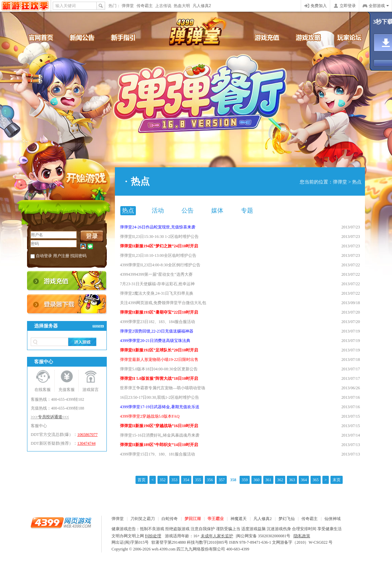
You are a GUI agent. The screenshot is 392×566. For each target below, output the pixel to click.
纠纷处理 (153, 536)
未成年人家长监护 (217, 536)
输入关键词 (66, 6)
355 (198, 480)
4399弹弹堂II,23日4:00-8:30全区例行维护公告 (160, 265)
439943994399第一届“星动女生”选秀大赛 (156, 274)
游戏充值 (264, 37)
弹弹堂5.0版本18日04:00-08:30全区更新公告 (159, 369)
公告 (188, 211)
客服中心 (39, 426)
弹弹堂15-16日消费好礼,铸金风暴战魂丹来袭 (160, 435)
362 (280, 480)
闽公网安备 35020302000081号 (263, 536)
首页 (142, 480)
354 (186, 480)
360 (256, 480)
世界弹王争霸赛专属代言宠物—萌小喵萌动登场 (163, 388)
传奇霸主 (145, 6)
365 (316, 480)
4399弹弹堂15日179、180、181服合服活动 (157, 454)
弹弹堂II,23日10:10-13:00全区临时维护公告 (158, 255)
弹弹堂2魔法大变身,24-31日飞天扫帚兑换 (157, 293)
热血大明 (182, 6)
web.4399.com (164, 549)
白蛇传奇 (170, 519)
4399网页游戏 (25, 6)
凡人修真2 (202, 6)
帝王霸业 (216, 519)
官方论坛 (345, 37)
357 (222, 480)
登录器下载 (67, 304)
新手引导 (128, 37)
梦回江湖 (193, 519)
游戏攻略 (304, 37)
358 (233, 480)
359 (245, 480)
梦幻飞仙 (287, 519)
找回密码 (78, 256)
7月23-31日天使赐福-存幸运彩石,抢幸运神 (157, 284)
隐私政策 (302, 536)
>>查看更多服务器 (98, 326)
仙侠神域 (333, 519)
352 (163, 480)
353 (174, 480)
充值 (67, 281)
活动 (158, 211)
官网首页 (47, 37)
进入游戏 (82, 342)
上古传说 (163, 6)
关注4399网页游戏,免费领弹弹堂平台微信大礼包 (163, 303)
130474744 (87, 443)
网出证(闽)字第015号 (130, 542)
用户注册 (61, 256)
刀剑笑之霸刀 (143, 519)
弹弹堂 (128, 6)
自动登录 (44, 256)
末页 (337, 480)
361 (268, 480)
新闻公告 (88, 37)
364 (304, 480)
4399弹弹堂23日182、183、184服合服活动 (157, 322)
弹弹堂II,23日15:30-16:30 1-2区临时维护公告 (159, 237)
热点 (357, 182)
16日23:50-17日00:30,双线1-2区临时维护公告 (160, 397)
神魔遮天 (239, 519)
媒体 (217, 211)
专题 (247, 211)
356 (210, 480)
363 (292, 480)
